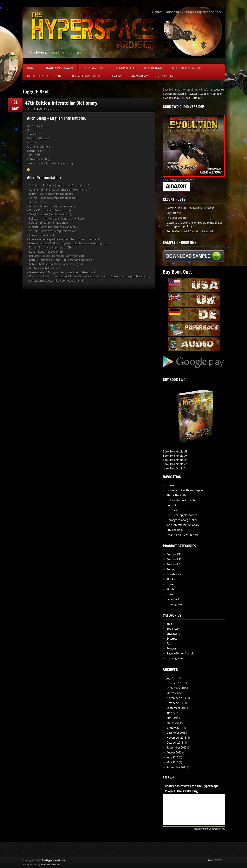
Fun (39, 109)
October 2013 (175, 743)
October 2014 (175, 703)
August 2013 (174, 753)
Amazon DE (174, 555)
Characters (173, 634)
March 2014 (174, 723)
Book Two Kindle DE (175, 460)
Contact (171, 505)
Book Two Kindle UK (175, 456)
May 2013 (172, 762)
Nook (170, 594)
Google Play (172, 98)
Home (31, 68)
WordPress (45, 865)
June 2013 (172, 758)
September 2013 (177, 748)
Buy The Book (153, 68)
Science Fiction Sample (180, 654)
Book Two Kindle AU (175, 468)
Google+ (205, 94)
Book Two (173, 629)
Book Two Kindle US (175, 452)
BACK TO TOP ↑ (216, 860)
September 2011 (177, 767)
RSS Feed (168, 778)
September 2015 (177, 688)
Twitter (193, 94)
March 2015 (174, 693)
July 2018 (172, 678)
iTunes (186, 98)
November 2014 (176, 698)
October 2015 (175, 683)
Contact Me (166, 76)
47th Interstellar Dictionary (183, 525)
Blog (169, 624)
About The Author (178, 495)
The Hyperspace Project (54, 860)
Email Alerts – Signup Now (182, 535)
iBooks (171, 579)
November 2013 (176, 738)
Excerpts (172, 639)
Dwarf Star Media (175, 94)
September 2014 (177, 708)
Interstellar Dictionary (44, 76)
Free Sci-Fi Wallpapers (86, 76)
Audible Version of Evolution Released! (190, 231)
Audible (197, 98)
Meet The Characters (187, 68)
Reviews (116, 76)
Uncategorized (175, 604)
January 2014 (174, 728)
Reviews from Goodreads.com (209, 829)
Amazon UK (174, 559)
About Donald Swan (59, 68)
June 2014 (172, 713)
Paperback (173, 599)
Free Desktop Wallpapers (182, 515)
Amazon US (174, 564)
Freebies (172, 510)
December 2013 (176, 733)
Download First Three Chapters (186, 490)
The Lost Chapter (94, 68)
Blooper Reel (125, 68)
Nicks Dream (140, 76)
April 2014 (173, 718)
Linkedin (218, 94)
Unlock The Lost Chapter (182, 500)
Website (219, 90)
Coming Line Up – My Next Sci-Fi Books (190, 208)
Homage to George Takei (182, 520)
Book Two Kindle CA (175, 464)
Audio (170, 569)
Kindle (170, 589)
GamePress (56, 865)
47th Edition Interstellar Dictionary (61, 103)
